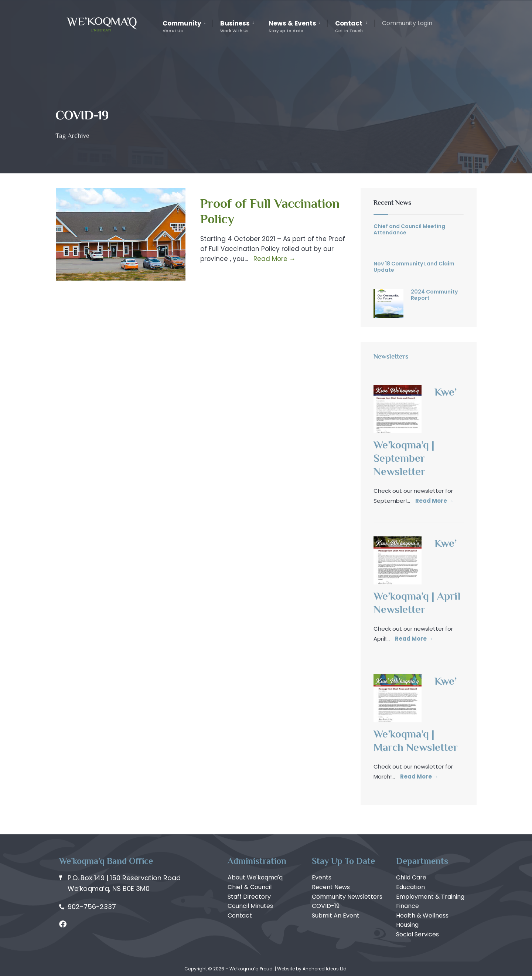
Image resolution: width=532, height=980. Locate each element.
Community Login (407, 23)
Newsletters (391, 356)
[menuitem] (187, 27)
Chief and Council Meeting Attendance (409, 229)
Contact (349, 26)
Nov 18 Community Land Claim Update (414, 267)
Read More (274, 259)
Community (182, 26)
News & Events (292, 26)
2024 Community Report (434, 295)
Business (235, 26)
